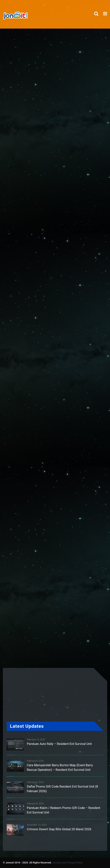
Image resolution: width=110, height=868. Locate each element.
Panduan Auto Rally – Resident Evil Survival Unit (59, 744)
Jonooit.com (59, 863)
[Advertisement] (59, 130)
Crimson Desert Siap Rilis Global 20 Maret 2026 (59, 829)
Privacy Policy (75, 863)
